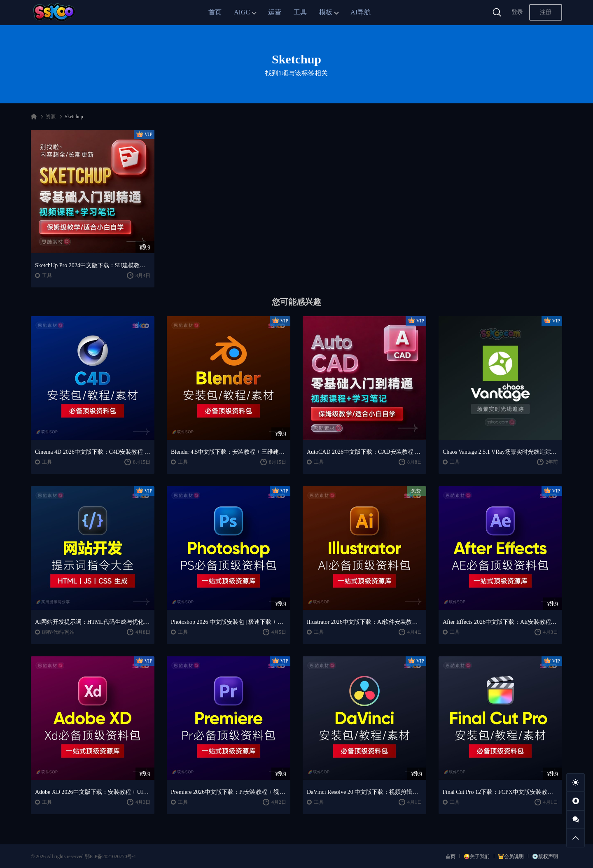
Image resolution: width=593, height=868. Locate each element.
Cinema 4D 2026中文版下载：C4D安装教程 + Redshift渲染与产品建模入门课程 (93, 452)
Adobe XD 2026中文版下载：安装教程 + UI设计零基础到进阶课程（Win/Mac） (93, 792)
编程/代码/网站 (58, 632)
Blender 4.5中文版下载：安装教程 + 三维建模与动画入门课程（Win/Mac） (229, 452)
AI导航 (361, 12)
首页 (215, 12)
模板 (326, 12)
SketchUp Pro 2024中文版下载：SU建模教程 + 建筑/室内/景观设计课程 (93, 265)
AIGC (242, 12)
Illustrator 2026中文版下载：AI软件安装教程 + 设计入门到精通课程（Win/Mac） (364, 622)
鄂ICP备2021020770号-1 (111, 856)
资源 (51, 117)
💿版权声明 (545, 856)
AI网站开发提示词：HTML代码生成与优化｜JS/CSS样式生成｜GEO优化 (93, 622)
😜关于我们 (477, 856)
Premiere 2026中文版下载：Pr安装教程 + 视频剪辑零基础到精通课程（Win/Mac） (229, 792)
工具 (300, 12)
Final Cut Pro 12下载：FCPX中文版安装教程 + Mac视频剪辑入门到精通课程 (500, 792)
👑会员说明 (511, 856)
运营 (275, 12)
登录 (517, 12)
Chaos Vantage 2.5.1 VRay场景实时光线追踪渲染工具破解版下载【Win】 (500, 452)
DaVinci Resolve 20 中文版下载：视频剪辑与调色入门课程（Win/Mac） (364, 792)
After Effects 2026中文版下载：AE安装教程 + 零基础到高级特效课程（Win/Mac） (500, 622)
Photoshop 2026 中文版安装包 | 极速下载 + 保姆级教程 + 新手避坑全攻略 (229, 622)
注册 (546, 12)
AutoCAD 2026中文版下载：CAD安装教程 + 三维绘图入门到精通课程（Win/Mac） (364, 452)
